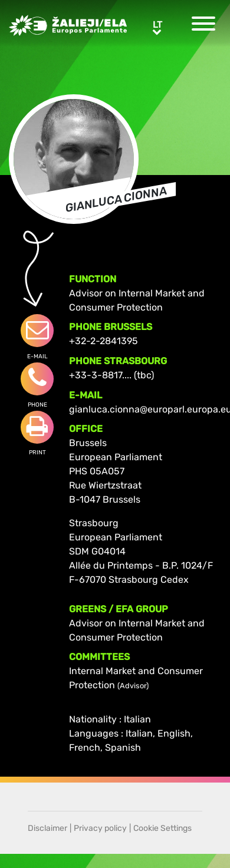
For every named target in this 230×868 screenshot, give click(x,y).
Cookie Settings (162, 828)
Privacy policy (100, 828)
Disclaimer (47, 828)
